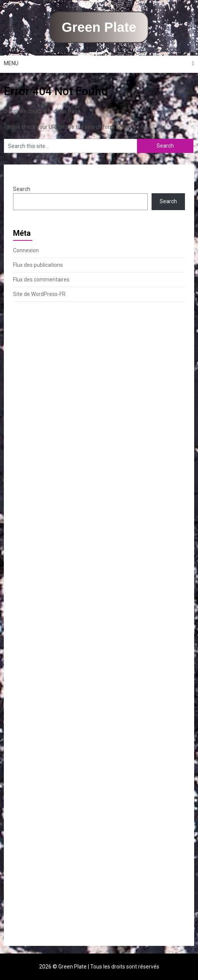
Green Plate (99, 27)
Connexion (26, 250)
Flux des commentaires (41, 280)
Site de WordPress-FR (39, 294)
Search (22, 189)
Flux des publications (38, 265)
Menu (11, 63)
